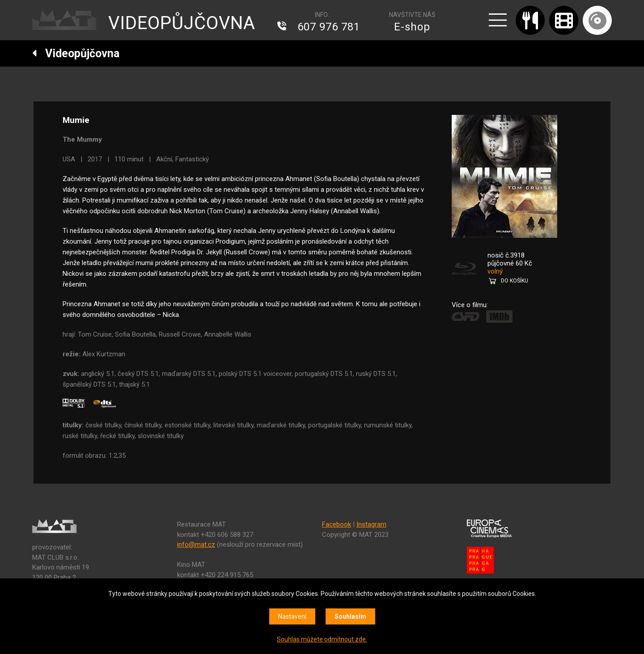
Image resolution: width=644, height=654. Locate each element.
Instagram (371, 524)
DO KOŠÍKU (515, 281)
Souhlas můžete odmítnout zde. (322, 639)
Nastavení (292, 616)
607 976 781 (329, 27)
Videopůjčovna (76, 53)
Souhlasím (350, 616)
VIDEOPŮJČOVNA (182, 23)
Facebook (337, 524)
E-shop (412, 27)
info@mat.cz (196, 544)
